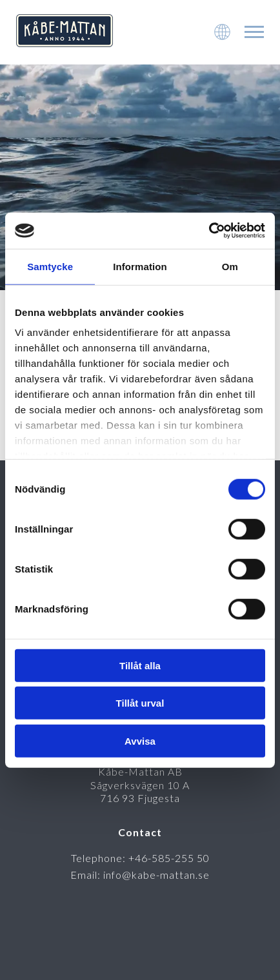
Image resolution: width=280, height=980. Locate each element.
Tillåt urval (140, 703)
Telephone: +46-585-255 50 (140, 858)
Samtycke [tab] (50, 266)
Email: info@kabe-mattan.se (140, 875)
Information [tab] (140, 266)
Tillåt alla (140, 665)
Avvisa (140, 740)
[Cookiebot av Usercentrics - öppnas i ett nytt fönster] (209, 231)
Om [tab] (230, 266)
